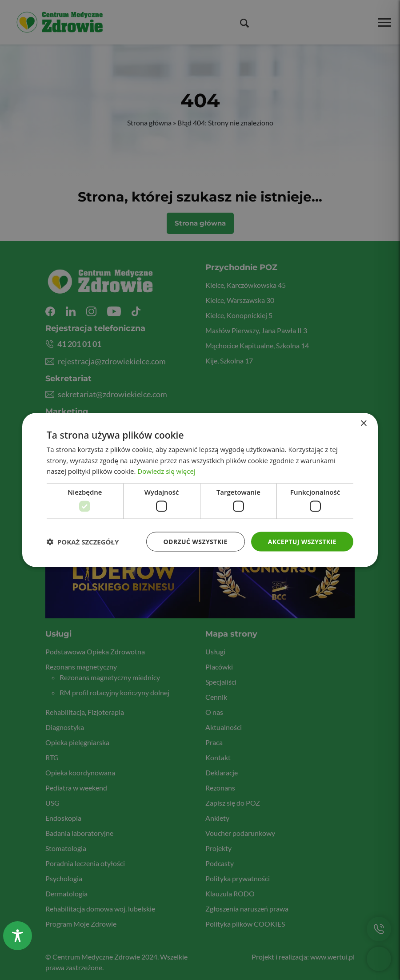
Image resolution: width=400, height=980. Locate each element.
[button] (83, 542)
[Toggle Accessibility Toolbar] (18, 936)
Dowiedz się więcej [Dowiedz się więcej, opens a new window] (166, 471)
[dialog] (200, 490)
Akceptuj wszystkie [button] (302, 541)
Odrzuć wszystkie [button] (196, 541)
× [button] (363, 423)
